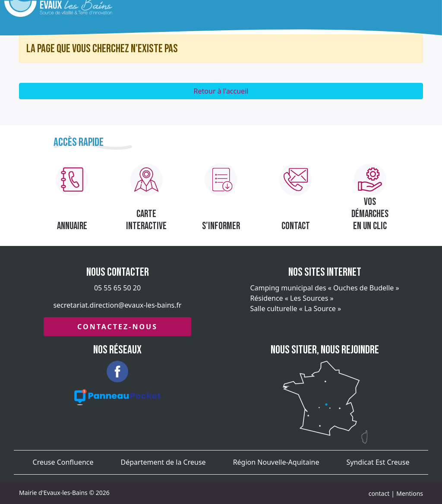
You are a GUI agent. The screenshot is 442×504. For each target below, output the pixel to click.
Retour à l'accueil (221, 91)
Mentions (410, 493)
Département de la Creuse (163, 462)
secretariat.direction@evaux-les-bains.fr (117, 305)
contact (379, 493)
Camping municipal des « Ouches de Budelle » (324, 288)
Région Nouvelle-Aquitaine (276, 462)
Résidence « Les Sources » (292, 298)
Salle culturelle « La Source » (295, 309)
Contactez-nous (117, 327)
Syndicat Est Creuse (378, 462)
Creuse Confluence (63, 462)
